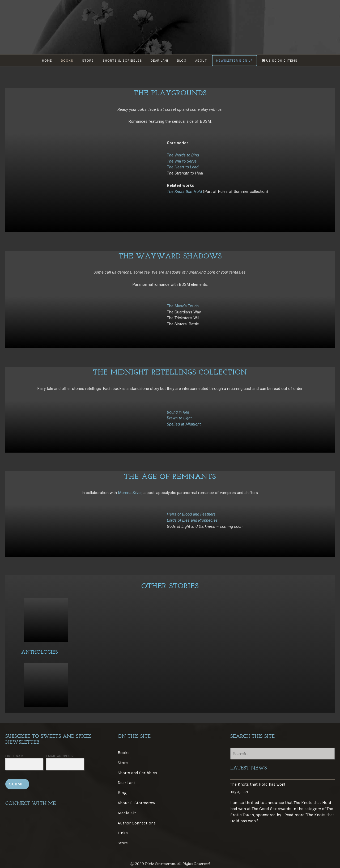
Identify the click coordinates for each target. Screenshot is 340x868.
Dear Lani (160, 60)
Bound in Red (178, 412)
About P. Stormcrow (136, 803)
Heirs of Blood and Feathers (191, 514)
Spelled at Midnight (184, 424)
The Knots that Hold (184, 192)
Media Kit (127, 813)
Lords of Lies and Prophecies (192, 520)
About (202, 60)
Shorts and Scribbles (137, 773)
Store (87, 60)
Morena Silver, (131, 493)
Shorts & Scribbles (122, 60)
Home (46, 60)
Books (66, 60)
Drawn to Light (179, 418)
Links (123, 833)
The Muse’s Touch (183, 306)
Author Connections (137, 823)
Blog (182, 60)
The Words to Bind (183, 155)
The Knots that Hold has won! (258, 784)
